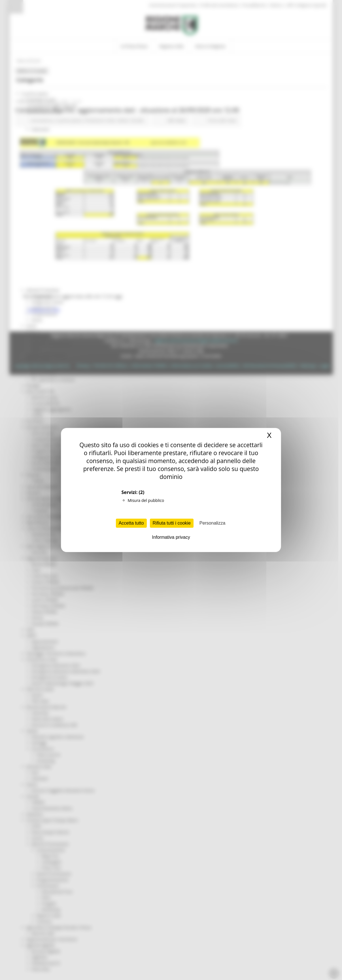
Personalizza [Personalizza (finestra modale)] (213, 523)
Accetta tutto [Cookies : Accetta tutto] (131, 523)
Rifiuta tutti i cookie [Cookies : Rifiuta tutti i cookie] (172, 523)
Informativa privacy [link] (171, 537)
